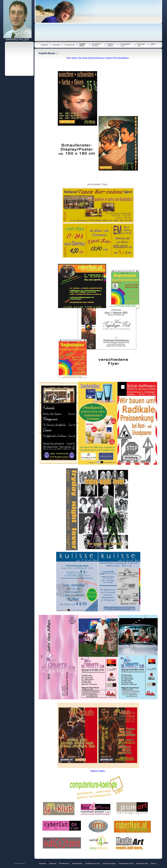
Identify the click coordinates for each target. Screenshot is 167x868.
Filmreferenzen (70, 45)
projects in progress (111, 45)
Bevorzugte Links (142, 863)
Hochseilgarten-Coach (126, 863)
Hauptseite (44, 45)
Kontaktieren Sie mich (96, 45)
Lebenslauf (56, 45)
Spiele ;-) (154, 863)
